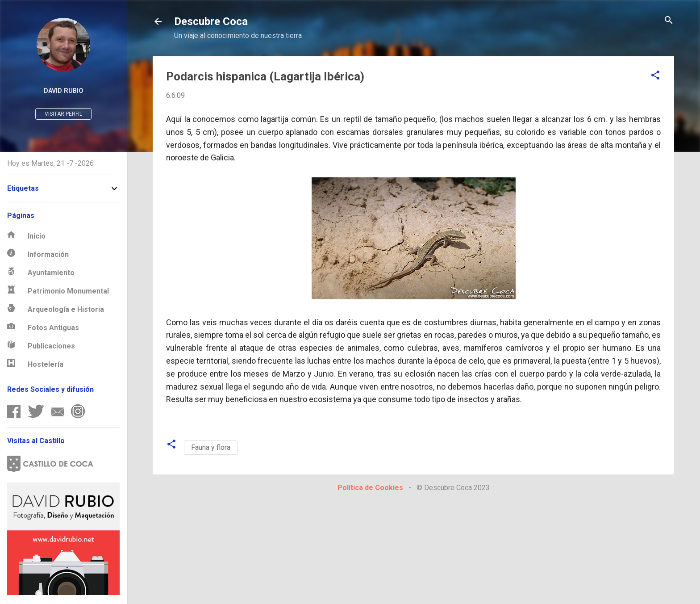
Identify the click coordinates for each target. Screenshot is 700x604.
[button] (655, 76)
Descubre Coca (211, 21)
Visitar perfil (63, 114)
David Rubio (64, 91)
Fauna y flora (211, 447)
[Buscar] (669, 21)
